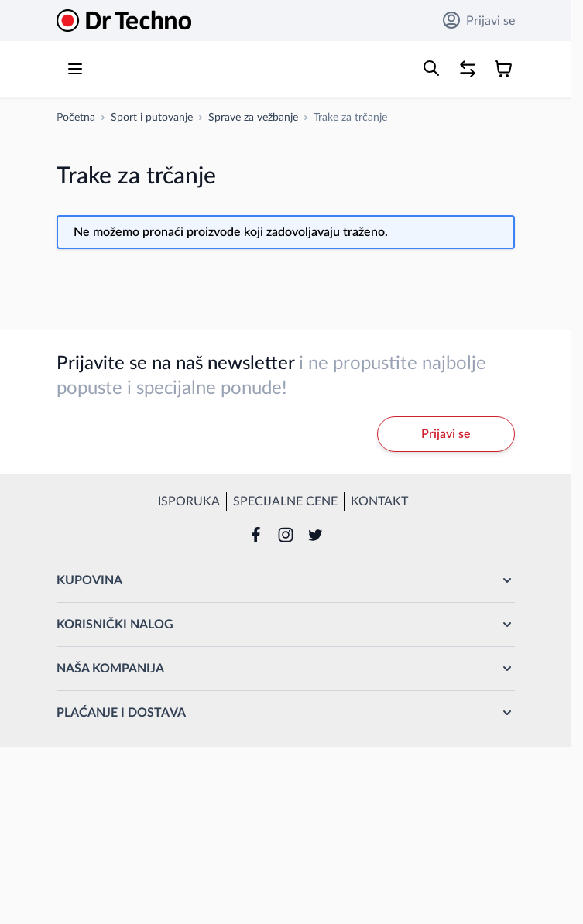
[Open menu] (75, 69)
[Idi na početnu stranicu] (76, 118)
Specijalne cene (285, 501)
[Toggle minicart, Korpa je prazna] (503, 69)
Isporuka (189, 501)
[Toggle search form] (431, 68)
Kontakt (379, 501)
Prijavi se (479, 20)
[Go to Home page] (124, 21)
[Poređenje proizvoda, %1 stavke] (468, 69)
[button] (286, 580)
